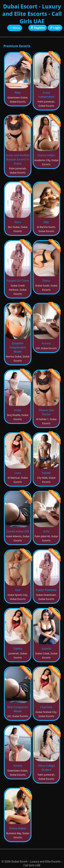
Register (38, 28)
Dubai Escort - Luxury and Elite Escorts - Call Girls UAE (32, 14)
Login (55, 28)
